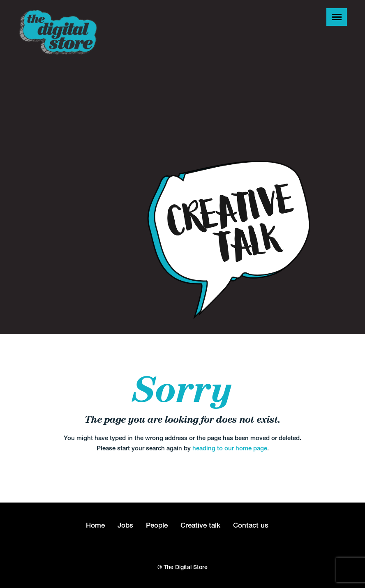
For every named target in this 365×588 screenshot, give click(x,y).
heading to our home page (230, 448)
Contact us (251, 525)
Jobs (125, 525)
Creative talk (200, 525)
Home (95, 525)
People (157, 525)
